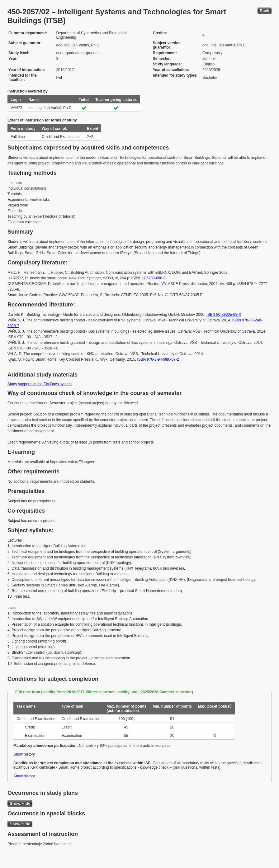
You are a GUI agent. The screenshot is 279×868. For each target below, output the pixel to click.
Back (265, 11)
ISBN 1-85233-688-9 (149, 278)
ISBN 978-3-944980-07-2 (158, 359)
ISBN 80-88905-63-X (224, 315)
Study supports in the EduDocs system (40, 384)
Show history (24, 754)
